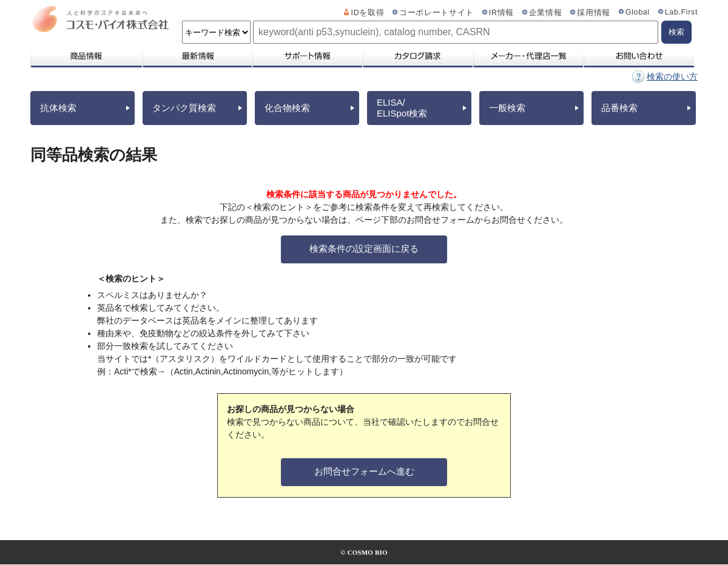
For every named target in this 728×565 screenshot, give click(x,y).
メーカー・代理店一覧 (528, 56)
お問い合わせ (639, 56)
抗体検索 (58, 108)
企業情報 (546, 13)
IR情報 (501, 13)
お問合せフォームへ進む (364, 471)
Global (638, 12)
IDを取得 (368, 13)
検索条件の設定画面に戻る (364, 249)
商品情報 (86, 56)
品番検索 (619, 108)
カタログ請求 (417, 56)
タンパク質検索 (184, 108)
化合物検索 (287, 108)
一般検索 (507, 108)
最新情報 (197, 56)
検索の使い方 (672, 76)
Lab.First (681, 12)
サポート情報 (307, 56)
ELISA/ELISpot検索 (402, 108)
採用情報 (594, 13)
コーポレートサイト (436, 13)
